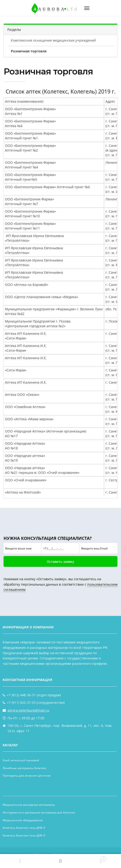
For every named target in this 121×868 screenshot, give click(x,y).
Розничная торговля (29, 51)
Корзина (93, 858)
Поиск (60, 861)
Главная (20, 861)
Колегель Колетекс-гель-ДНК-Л (24, 828)
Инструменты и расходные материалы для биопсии (39, 812)
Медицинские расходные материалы (29, 805)
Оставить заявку (60, 562)
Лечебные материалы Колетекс (25, 768)
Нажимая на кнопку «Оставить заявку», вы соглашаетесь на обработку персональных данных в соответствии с (60, 584)
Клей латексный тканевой (21, 760)
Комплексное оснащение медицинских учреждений (53, 40)
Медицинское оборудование (23, 820)
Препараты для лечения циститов (27, 776)
